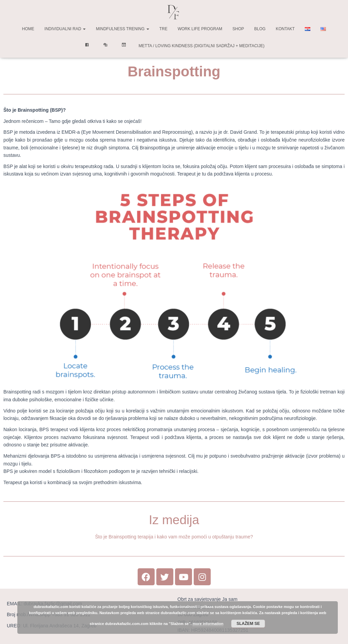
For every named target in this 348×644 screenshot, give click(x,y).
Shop (238, 29)
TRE (163, 29)
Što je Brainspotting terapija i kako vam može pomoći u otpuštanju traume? (174, 537)
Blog (260, 29)
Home (28, 29)
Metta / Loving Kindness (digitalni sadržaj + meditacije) (202, 46)
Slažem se (248, 624)
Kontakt (285, 29)
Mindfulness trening (122, 29)
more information (208, 624)
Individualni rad (65, 29)
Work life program (200, 29)
